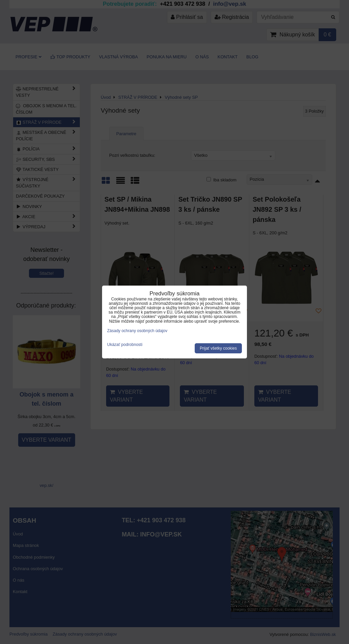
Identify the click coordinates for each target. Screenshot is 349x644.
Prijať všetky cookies (218, 348)
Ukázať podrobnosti (125, 345)
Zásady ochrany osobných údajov (137, 331)
